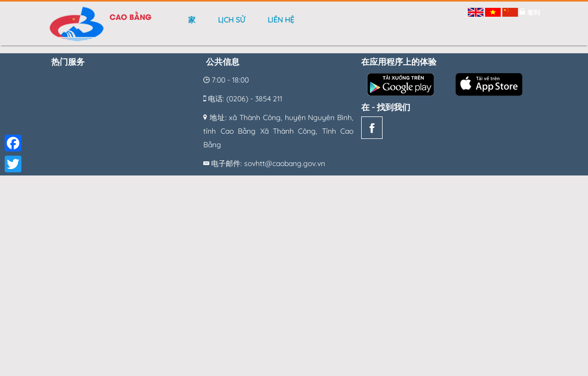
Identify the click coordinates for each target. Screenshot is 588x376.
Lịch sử (232, 20)
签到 (534, 12)
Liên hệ (281, 20)
